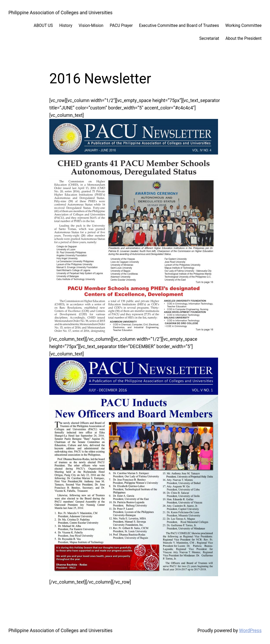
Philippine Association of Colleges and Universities (61, 13)
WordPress (250, 631)
